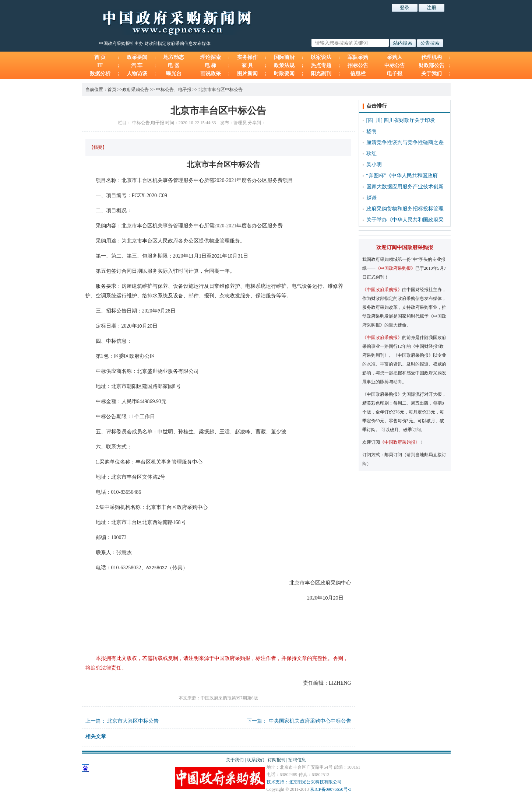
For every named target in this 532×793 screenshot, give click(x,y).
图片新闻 (247, 74)
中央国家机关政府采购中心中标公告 (310, 721)
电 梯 (211, 65)
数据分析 (100, 74)
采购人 (395, 57)
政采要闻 (137, 57)
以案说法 (321, 57)
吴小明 (374, 165)
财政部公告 (431, 65)
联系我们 (256, 760)
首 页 (100, 57)
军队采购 (358, 57)
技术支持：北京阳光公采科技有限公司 (304, 782)
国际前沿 (284, 57)
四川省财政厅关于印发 (409, 120)
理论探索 (211, 57)
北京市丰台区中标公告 (221, 90)
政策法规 (284, 65)
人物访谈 (137, 74)
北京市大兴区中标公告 (133, 721)
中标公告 (395, 65)
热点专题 (321, 65)
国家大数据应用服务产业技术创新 (405, 187)
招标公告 (358, 65)
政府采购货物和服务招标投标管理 (405, 209)
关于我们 (431, 74)
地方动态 (174, 57)
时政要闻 (284, 74)
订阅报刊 (276, 760)
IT (100, 65)
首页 (112, 90)
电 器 (174, 65)
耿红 (371, 153)
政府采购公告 (135, 90)
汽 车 (137, 65)
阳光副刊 (321, 74)
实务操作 (247, 57)
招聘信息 (297, 760)
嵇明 (371, 131)
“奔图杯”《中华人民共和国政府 (402, 176)
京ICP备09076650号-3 (331, 789)
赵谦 (371, 198)
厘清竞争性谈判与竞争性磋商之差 (405, 142)
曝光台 (174, 74)
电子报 (395, 74)
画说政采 (211, 74)
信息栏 (358, 74)
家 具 (247, 65)
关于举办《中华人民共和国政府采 (405, 220)
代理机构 (431, 57)
